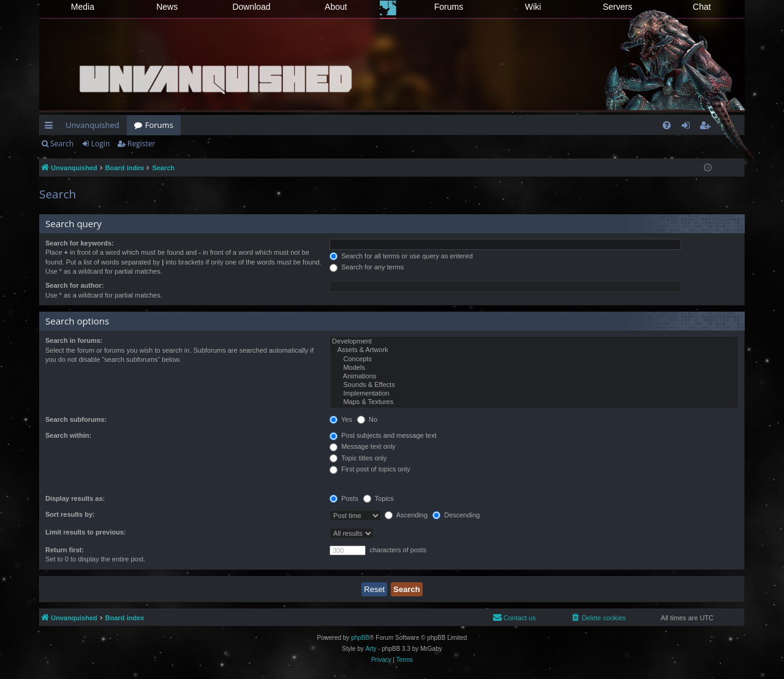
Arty (371, 649)
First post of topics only (370, 469)
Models (534, 368)
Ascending (406, 515)
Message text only (363, 446)
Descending (456, 515)
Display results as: (75, 498)
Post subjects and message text (383, 435)
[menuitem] (667, 125)
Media (83, 7)
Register (141, 144)
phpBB (360, 638)
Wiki (533, 7)
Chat (702, 7)
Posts (344, 498)
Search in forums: (74, 340)
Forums (449, 7)
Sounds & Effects (534, 385)
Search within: (68, 435)
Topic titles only (358, 458)
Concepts (534, 359)
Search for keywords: (80, 243)
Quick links (51, 127)
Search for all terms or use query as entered (401, 256)
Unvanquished (92, 125)
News (167, 7)
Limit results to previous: (85, 532)
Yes (341, 419)
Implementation (534, 394)
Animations (534, 377)
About (336, 7)
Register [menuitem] (707, 127)
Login (100, 144)
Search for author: (74, 285)
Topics (379, 498)
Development (534, 342)
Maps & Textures (534, 402)
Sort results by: (70, 514)
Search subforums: (76, 419)
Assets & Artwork (534, 350)
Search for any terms (367, 267)
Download (251, 7)
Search (62, 144)
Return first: (65, 550)
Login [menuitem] (688, 127)
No (367, 419)
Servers (617, 7)
